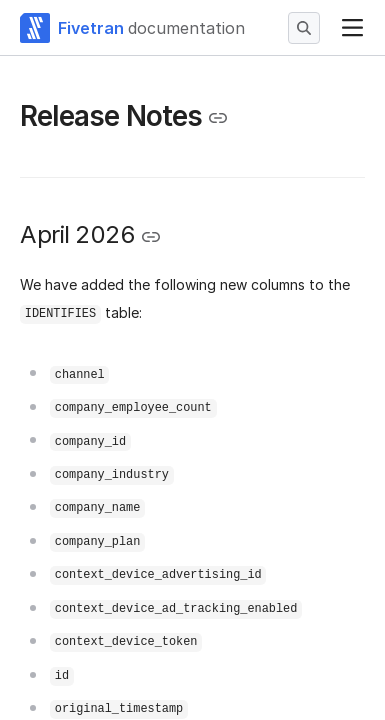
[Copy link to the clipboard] (218, 118)
